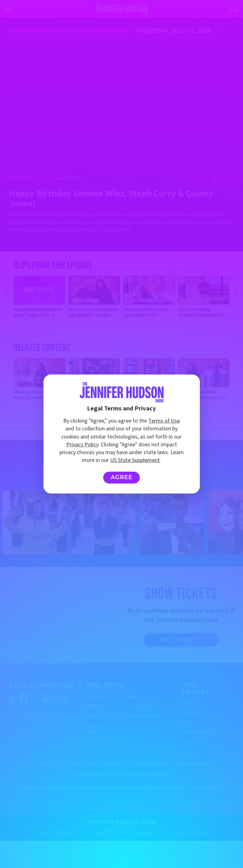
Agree (121, 477)
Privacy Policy (82, 445)
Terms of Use (164, 421)
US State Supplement (135, 460)
